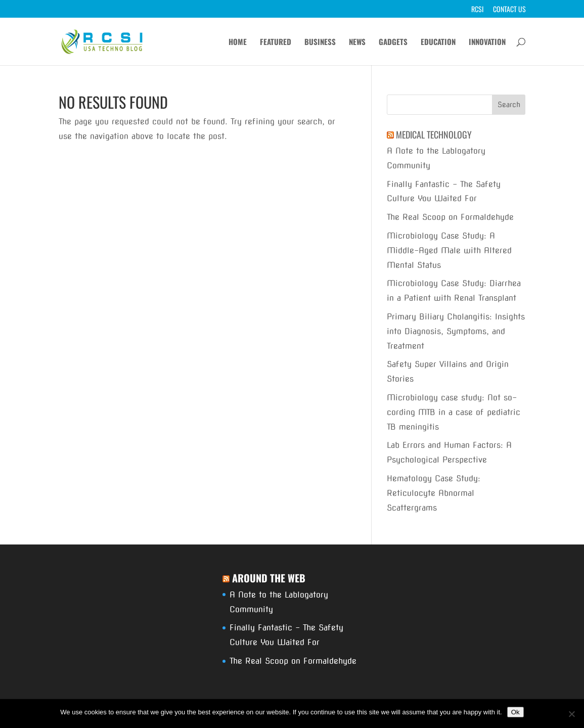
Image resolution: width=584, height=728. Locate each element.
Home (238, 42)
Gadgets (393, 42)
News (357, 42)
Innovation (487, 42)
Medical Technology (434, 134)
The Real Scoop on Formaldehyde (450, 217)
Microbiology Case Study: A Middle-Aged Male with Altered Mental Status (449, 251)
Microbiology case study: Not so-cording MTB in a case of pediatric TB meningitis (454, 412)
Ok (515, 712)
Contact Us (509, 10)
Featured (276, 42)
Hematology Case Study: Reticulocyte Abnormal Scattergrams (434, 493)
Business (320, 42)
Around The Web (269, 578)
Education (438, 42)
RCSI (477, 10)
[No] (571, 714)
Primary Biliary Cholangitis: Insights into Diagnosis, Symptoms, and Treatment (456, 331)
